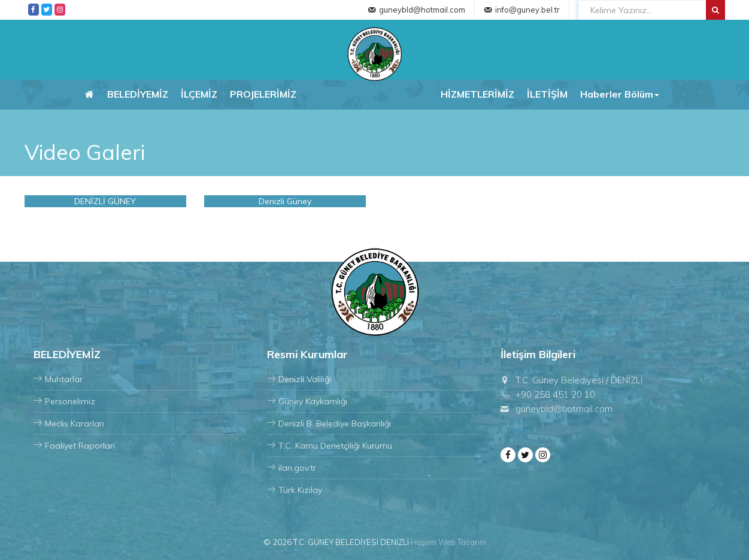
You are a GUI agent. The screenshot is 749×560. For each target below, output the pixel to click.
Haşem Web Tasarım (448, 542)
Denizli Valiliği (299, 379)
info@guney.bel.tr (527, 10)
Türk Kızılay (295, 490)
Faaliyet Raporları (74, 446)
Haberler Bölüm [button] (620, 94)
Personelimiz (64, 401)
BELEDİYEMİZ (138, 94)
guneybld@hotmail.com (422, 10)
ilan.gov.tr (292, 468)
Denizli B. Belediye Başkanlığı (329, 423)
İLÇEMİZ (199, 94)
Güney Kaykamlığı (307, 401)
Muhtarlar (58, 379)
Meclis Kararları (69, 423)
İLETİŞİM (547, 94)
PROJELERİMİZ (263, 94)
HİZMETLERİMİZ (477, 94)
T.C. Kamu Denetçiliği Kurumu (330, 446)
